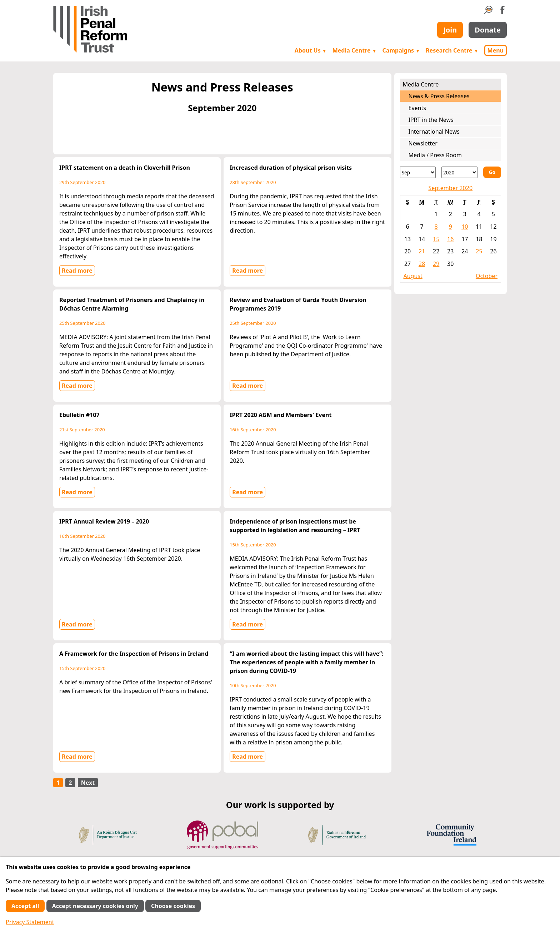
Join (450, 30)
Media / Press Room (435, 155)
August (413, 276)
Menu (496, 50)
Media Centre (355, 50)
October (487, 276)
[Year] (459, 172)
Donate (488, 30)
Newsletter (423, 143)
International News (434, 132)
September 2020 (450, 188)
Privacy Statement (30, 922)
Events (417, 108)
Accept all (25, 906)
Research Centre (452, 50)
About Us (311, 50)
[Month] (418, 172)
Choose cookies (173, 906)
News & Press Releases (439, 96)
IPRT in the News (431, 120)
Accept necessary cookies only (95, 906)
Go (492, 172)
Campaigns (401, 50)
